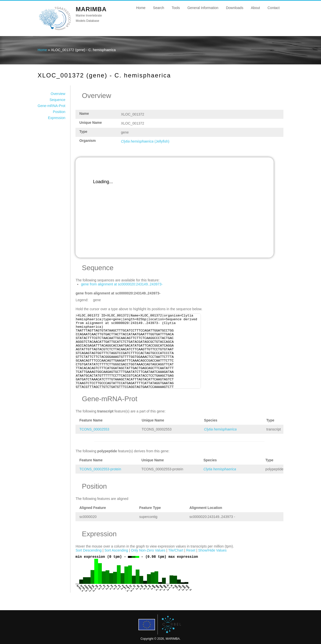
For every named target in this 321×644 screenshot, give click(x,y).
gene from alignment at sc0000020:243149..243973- (122, 284)
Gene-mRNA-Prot (51, 106)
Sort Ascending (116, 550)
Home (141, 8)
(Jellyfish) (145, 141)
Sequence (57, 100)
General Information (203, 8)
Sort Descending (89, 550)
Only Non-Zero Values (148, 550)
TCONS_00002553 (94, 429)
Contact (274, 8)
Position (59, 112)
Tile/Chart (176, 550)
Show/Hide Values (212, 550)
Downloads (235, 8)
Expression (57, 118)
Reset (191, 550)
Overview (58, 94)
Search (158, 8)
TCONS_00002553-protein (100, 469)
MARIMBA (91, 9)
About (255, 8)
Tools (176, 8)
